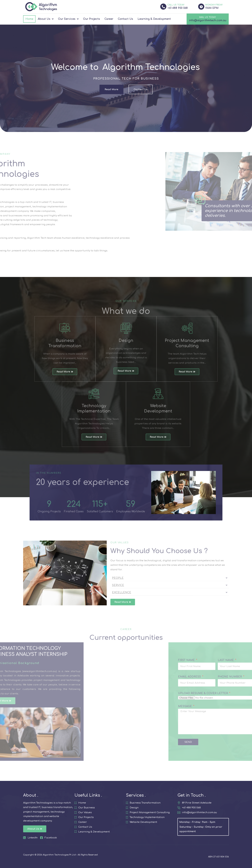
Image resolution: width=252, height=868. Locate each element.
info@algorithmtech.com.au (208, 20)
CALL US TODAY (176, 5)
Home (29, 19)
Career (109, 19)
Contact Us (125, 19)
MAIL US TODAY (208, 17)
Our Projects (92, 19)
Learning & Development (154, 19)
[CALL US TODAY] (163, 7)
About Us (46, 19)
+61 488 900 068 (178, 8)
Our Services (68, 19)
